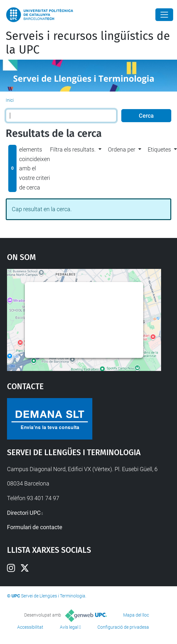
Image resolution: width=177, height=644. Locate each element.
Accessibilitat (30, 627)
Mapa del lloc (136, 615)
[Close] (164, 15)
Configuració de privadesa (123, 627)
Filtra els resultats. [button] (73, 149)
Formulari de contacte (35, 527)
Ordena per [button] (122, 149)
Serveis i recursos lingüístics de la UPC (88, 43)
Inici (10, 100)
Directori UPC (24, 513)
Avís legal (69, 627)
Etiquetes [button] (159, 149)
